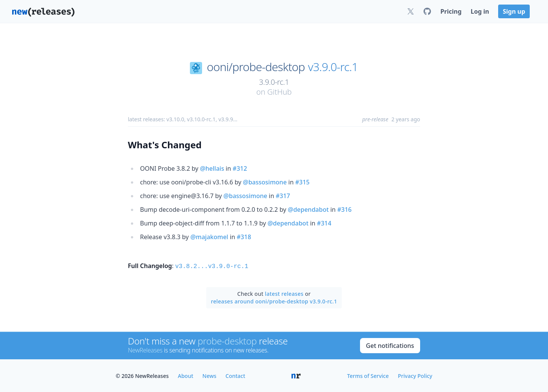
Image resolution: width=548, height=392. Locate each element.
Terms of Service (368, 375)
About (186, 375)
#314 (324, 223)
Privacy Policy (415, 375)
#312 (240, 168)
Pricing (451, 11)
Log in (480, 11)
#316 (344, 209)
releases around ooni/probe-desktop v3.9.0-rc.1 (274, 301)
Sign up (514, 11)
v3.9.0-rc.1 (333, 67)
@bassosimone (265, 182)
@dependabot (308, 209)
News (209, 375)
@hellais (212, 168)
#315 (303, 182)
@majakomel (209, 237)
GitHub (279, 92)
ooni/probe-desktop (256, 67)
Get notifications (390, 345)
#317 (283, 196)
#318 (244, 237)
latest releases (284, 293)
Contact (236, 375)
